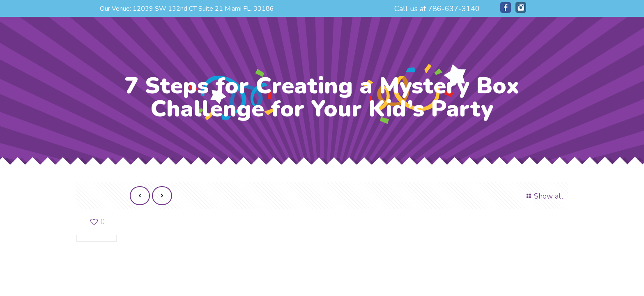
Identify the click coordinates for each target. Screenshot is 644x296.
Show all (544, 196)
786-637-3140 (454, 9)
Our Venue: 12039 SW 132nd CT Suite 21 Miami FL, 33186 (187, 9)
